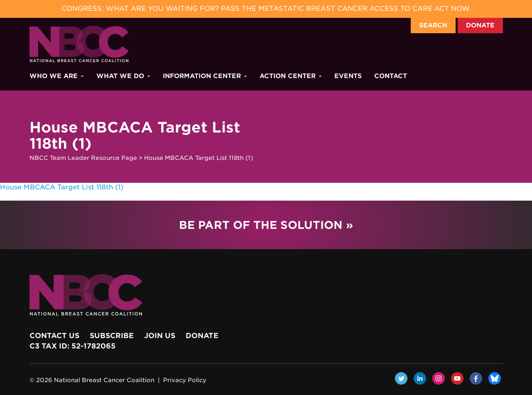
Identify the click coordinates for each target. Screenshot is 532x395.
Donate (480, 25)
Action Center (291, 76)
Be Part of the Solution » (266, 225)
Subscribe (112, 336)
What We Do (123, 76)
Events (348, 76)
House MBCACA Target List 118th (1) (62, 187)
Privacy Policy (185, 380)
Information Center (205, 76)
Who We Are (57, 76)
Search (433, 25)
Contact (391, 76)
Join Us (160, 336)
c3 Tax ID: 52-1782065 (72, 346)
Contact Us (54, 336)
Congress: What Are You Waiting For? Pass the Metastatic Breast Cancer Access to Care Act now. (266, 9)
